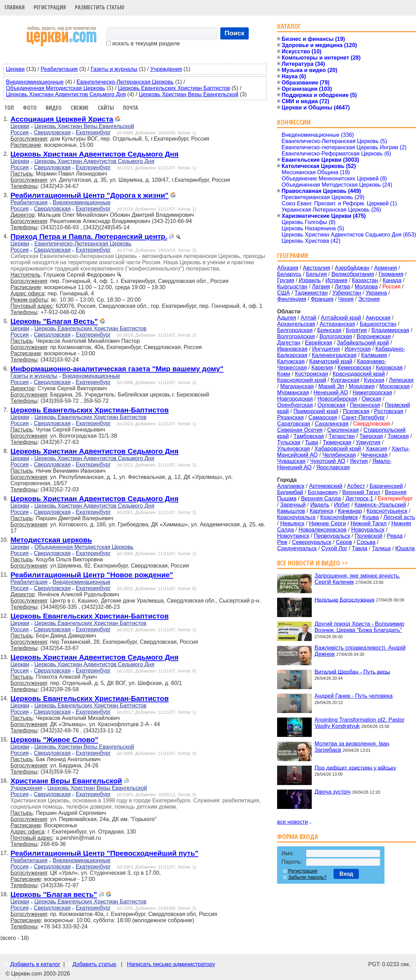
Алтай (308, 318)
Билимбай (290, 492)
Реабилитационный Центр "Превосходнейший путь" (104, 853)
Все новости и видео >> (313, 563)
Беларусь (289, 274)
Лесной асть (399, 517)
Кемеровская (355, 368)
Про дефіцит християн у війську (355, 768)
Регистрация (50, 7)
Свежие (80, 108)
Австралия (316, 268)
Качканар (350, 511)
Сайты (106, 108)
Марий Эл (331, 386)
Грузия (286, 280)
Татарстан (342, 436)
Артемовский (326, 486)
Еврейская (318, 343)
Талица (381, 548)
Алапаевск (291, 486)
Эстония (369, 299)
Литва (342, 287)
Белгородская (295, 330)
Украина (376, 293)
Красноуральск (296, 517)
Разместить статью (100, 7)
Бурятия (356, 330)
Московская (395, 386)
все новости (293, 822)
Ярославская (333, 467)
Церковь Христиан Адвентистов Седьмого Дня (66, 94)
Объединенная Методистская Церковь (55, 88)
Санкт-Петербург (363, 417)
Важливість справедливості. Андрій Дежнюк (360, 651)
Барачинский (386, 486)
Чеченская (374, 455)
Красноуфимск (339, 517)
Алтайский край (341, 318)
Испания (336, 280)
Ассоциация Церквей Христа (62, 119)
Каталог (289, 26)
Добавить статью (94, 964)
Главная (15, 7)
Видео (54, 108)
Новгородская (295, 399)
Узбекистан (347, 293)
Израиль (310, 280)
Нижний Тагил (369, 523)
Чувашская (291, 461)
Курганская (345, 380)
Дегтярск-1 (360, 498)
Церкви (15, 69)
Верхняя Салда (321, 498)
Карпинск (322, 511)
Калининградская (334, 355)
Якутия (359, 461)
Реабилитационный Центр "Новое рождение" (92, 575)
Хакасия (376, 449)
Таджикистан (311, 293)
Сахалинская (332, 424)
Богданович (323, 492)
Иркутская (358, 349)
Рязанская (290, 417)
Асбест (356, 486)
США (284, 293)
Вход (346, 874)
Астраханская (337, 324)
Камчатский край (331, 361)
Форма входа (298, 836)
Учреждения (166, 69)
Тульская (289, 442)
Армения (386, 268)
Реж (282, 542)
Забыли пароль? (307, 877)
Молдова (366, 287)
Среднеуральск (297, 548)
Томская (398, 436)
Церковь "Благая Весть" (54, 321)
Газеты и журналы (114, 69)
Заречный (293, 505)
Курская (374, 380)
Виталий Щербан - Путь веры (352, 672)
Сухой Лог (334, 548)
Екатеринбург (93, 132)
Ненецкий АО (331, 393)
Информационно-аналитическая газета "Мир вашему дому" (117, 369)
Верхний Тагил (361, 492)
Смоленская (343, 430)
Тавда (360, 548)
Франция (322, 299)
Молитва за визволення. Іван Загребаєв (352, 747)
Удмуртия (368, 442)
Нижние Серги (327, 523)
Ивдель (320, 505)
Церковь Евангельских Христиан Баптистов (174, 88)
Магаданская (297, 386)
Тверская (371, 436)
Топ (9, 108)
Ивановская (292, 349)
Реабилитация (59, 69)
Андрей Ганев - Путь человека (353, 696)
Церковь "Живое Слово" (54, 740)
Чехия (346, 299)
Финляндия (292, 299)
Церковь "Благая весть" (54, 894)
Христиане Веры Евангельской (66, 781)
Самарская (322, 417)
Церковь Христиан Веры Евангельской (188, 94)
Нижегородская (372, 393)
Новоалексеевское (323, 530)
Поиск (234, 33)
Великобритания (353, 274)
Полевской (369, 536)
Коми (284, 374)
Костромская (312, 374)
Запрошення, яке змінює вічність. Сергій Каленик (357, 579)
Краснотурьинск (387, 511)
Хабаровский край (338, 449)
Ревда (395, 536)
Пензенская (365, 405)
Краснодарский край (359, 374)
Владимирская (390, 330)
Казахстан (365, 280)
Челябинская (339, 455)
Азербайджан (352, 268)
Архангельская (296, 324)
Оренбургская (295, 405)
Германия (391, 274)
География (293, 255)
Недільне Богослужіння (344, 600)
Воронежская (374, 336)
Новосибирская (337, 399)
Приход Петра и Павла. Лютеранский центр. (89, 236)
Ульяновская (293, 449)
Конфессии (294, 122)
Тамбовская (309, 436)
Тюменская (337, 442)
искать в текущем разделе (143, 43)
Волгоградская (296, 336)
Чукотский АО (328, 461)
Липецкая (401, 380)
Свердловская (52, 132)
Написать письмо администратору (171, 964)
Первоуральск (332, 536)
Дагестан (289, 343)
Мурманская (293, 393)
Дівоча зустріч (333, 792)
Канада (392, 280)
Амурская (378, 318)
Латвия (321, 287)
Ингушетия (326, 349)
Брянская (329, 330)
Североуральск (312, 542)
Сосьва (366, 542)
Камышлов (291, 511)
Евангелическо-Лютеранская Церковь (125, 82)
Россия (19, 132)
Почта (131, 108)
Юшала (405, 548)
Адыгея (287, 318)
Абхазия (288, 268)
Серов (344, 542)
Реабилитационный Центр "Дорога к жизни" (89, 195)
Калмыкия (374, 355)
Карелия (322, 368)
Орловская (331, 405)
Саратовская (294, 424)
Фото (30, 108)
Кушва (370, 517)
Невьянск (292, 523)
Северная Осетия (300, 430)
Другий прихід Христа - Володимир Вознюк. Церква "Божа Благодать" (359, 627)
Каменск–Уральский (380, 505)
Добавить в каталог (35, 964)
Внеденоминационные (35, 82)
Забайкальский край (363, 343)
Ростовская (389, 411)
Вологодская (336, 336)
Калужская (291, 361)
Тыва (312, 442)
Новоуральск (368, 530)
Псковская (356, 411)
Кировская (389, 368)
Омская (371, 399)
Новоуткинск (293, 536)
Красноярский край (302, 380)
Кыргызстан (292, 287)
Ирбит (342, 505)
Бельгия (316, 274)
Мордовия (361, 386)
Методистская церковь (51, 540)
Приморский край (316, 411)
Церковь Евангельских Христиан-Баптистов (90, 410)
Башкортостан (378, 324)
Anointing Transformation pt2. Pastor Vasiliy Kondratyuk (360, 723)
